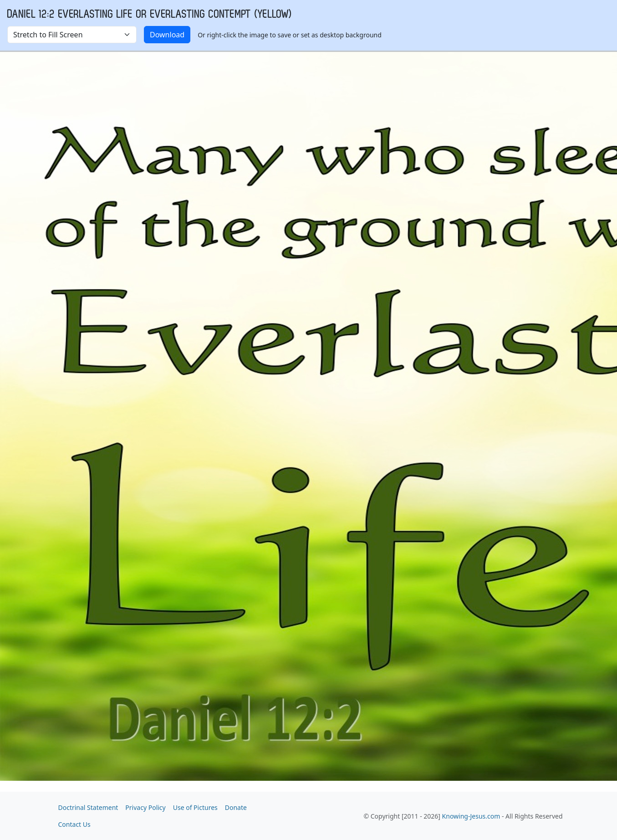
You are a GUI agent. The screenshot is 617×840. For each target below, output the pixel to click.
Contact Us (74, 824)
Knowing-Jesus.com (471, 816)
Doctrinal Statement (88, 807)
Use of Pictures (195, 807)
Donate (236, 807)
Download (167, 35)
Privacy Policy (145, 807)
